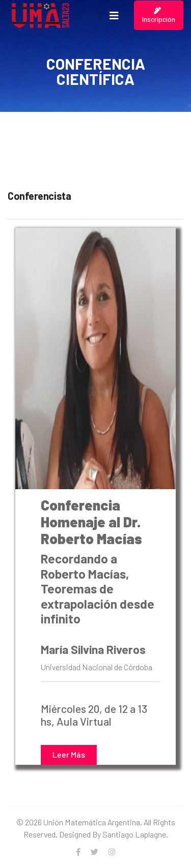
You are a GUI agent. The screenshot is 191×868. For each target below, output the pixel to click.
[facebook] (78, 852)
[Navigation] (114, 15)
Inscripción (159, 15)
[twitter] (94, 852)
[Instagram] (112, 852)
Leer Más (69, 754)
